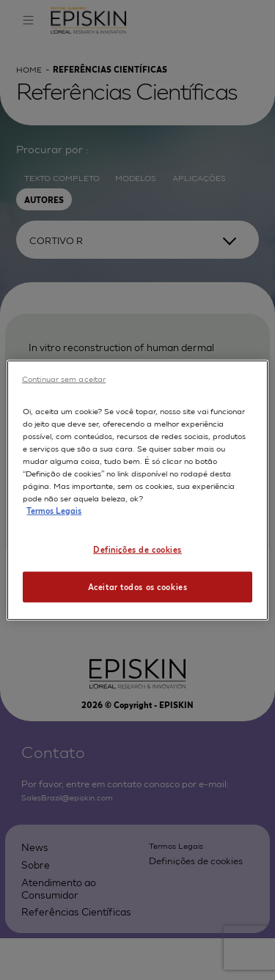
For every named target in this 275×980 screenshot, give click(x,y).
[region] (137, 490)
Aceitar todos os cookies (138, 586)
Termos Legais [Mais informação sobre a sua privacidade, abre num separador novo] (54, 510)
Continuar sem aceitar (64, 377)
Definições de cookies (137, 549)
